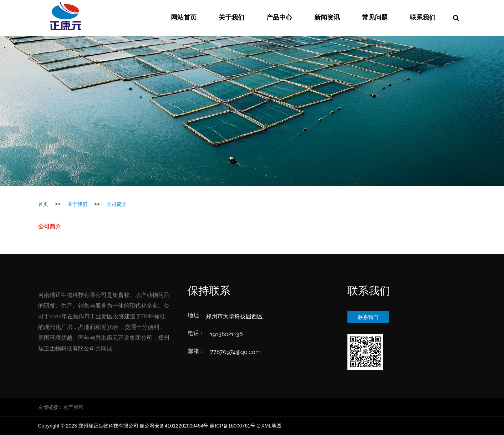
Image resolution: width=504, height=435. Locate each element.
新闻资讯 (327, 18)
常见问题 (375, 18)
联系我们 (423, 18)
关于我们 (231, 18)
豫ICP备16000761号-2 (235, 426)
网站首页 (184, 18)
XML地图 (271, 426)
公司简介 (117, 204)
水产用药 (73, 407)
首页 (43, 204)
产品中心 (279, 18)
